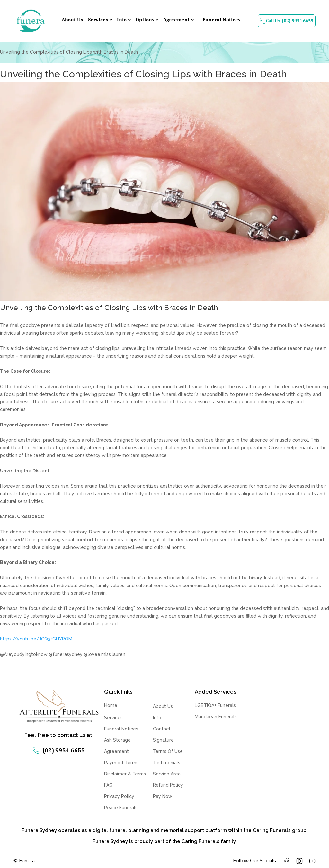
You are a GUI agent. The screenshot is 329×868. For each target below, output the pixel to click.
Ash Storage (117, 740)
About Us (72, 20)
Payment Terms (121, 763)
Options (145, 20)
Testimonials (167, 763)
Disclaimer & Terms (125, 774)
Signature (163, 740)
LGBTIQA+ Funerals (215, 705)
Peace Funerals (121, 808)
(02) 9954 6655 (59, 750)
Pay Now (163, 796)
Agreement (176, 20)
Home (111, 705)
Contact (162, 729)
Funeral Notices (221, 20)
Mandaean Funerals (216, 717)
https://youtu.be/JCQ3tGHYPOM (36, 639)
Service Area (167, 774)
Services (98, 20)
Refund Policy (168, 785)
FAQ (108, 785)
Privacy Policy (119, 796)
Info (122, 20)
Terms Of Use (168, 751)
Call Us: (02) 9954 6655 (287, 21)
